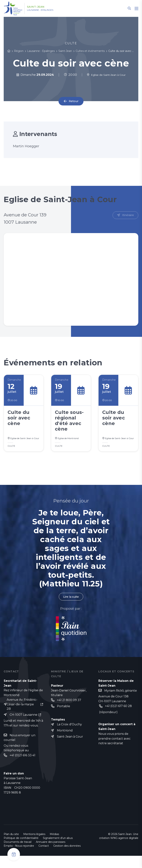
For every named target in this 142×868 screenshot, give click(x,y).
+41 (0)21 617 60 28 (118, 717)
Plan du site (11, 846)
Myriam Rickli (114, 702)
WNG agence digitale (124, 850)
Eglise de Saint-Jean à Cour (106, 75)
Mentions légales (34, 846)
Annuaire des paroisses (51, 854)
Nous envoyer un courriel (20, 750)
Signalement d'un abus (58, 850)
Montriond (65, 742)
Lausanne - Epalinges (46, 10)
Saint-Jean (39, 7)
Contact (44, 858)
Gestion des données (67, 858)
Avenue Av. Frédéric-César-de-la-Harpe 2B (22, 715)
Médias (54, 846)
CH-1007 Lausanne (23, 726)
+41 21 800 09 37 (69, 711)
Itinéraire (127, 215)
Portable (64, 717)
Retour (74, 101)
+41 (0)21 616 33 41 (22, 767)
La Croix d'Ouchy (69, 736)
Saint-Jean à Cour (70, 748)
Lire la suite (71, 607)
